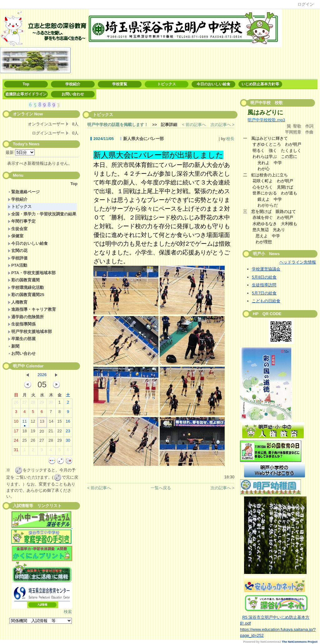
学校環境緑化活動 (26, 287)
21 (51, 432)
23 (68, 432)
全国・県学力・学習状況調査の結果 (42, 214)
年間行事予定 (22, 221)
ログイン (306, 4)
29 (42, 404)
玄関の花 (18, 251)
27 (24, 404)
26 (16, 404)
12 (33, 423)
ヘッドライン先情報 (298, 262)
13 (42, 423)
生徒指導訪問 (264, 285)
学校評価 (18, 258)
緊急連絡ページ (24, 192)
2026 (42, 375)
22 (59, 432)
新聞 (14, 346)
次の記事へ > (222, 125)
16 (68, 423)
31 (16, 451)
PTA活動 (17, 265)
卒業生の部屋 (22, 339)
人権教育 (18, 302)
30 (51, 404)
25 (24, 442)
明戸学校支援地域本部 (30, 332)
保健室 (16, 236)
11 (24, 423)
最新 (20, 152)
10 (16, 423)
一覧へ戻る (161, 488)
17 (16, 432)
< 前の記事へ (194, 125)
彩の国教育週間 (24, 280)
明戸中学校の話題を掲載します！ (118, 125)
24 (16, 442)
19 (33, 432)
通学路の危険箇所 (26, 317)
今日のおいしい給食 (213, 84)
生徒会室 (18, 229)
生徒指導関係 (22, 324)
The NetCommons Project (300, 642)
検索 (68, 612)
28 (33, 404)
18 (24, 432)
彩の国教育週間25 (26, 295)
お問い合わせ (73, 94)
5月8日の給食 (264, 277)
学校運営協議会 (266, 269)
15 (59, 423)
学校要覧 (120, 84)
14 (51, 423)
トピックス (167, 84)
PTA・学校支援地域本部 (32, 273)
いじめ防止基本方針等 (260, 84)
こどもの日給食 (266, 301)
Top (26, 84)
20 (42, 433)
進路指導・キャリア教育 (32, 309)
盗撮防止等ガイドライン (26, 94)
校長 (230, 139)
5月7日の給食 (264, 293)
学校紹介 (73, 84)
